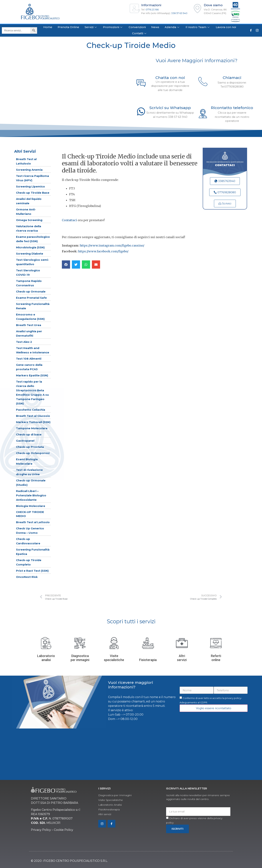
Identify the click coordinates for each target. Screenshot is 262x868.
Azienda (172, 27)
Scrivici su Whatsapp (170, 108)
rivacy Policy (42, 830)
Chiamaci (232, 78)
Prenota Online (68, 27)
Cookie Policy (63, 830)
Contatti (140, 33)
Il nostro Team (198, 27)
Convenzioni (137, 27)
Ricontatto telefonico (232, 108)
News (155, 27)
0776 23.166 (152, 9)
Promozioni (113, 27)
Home (48, 27)
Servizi (91, 27)
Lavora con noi (226, 27)
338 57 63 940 (179, 13)
